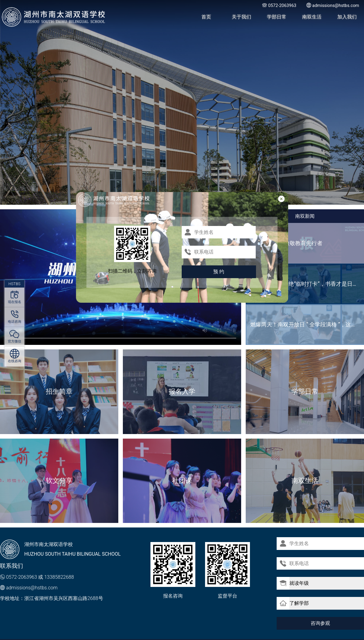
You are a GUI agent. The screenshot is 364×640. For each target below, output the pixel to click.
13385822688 (59, 577)
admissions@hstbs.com (32, 588)
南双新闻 (305, 216)
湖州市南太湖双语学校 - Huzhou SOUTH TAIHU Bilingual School (54, 17)
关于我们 (241, 17)
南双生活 (312, 17)
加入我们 (347, 17)
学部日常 (277, 17)
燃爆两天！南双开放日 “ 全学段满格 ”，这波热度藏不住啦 (307, 324)
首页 (206, 17)
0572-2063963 (22, 577)
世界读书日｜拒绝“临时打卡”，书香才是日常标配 (307, 284)
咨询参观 (320, 623)
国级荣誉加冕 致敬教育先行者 (286, 243)
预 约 (219, 272)
